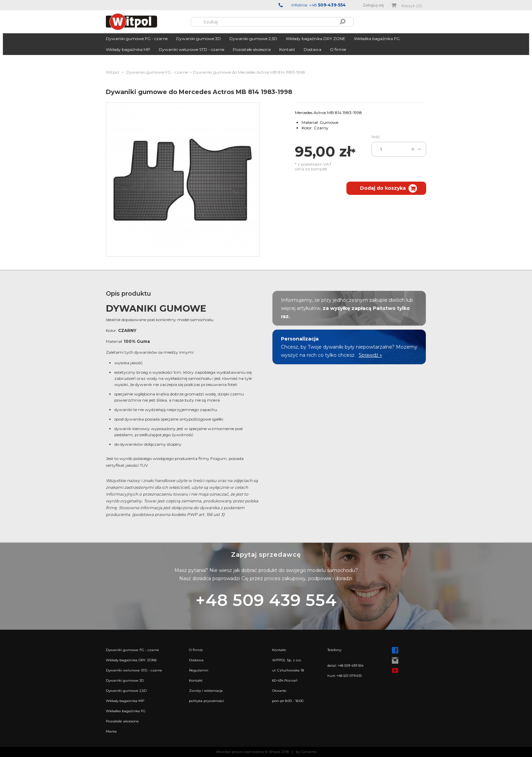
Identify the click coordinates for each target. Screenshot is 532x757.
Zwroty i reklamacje (206, 691)
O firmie (338, 49)
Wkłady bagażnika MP (128, 49)
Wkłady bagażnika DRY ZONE (316, 39)
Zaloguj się (373, 5)
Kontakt (287, 49)
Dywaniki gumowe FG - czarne (137, 39)
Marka (111, 731)
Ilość (376, 137)
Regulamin (199, 670)
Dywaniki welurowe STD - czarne (192, 49)
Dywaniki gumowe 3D (198, 39)
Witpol (112, 72)
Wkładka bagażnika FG (377, 39)
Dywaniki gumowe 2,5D (253, 39)
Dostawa (312, 49)
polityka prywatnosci (206, 701)
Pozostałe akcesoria (252, 49)
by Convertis (306, 752)
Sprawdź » (370, 355)
